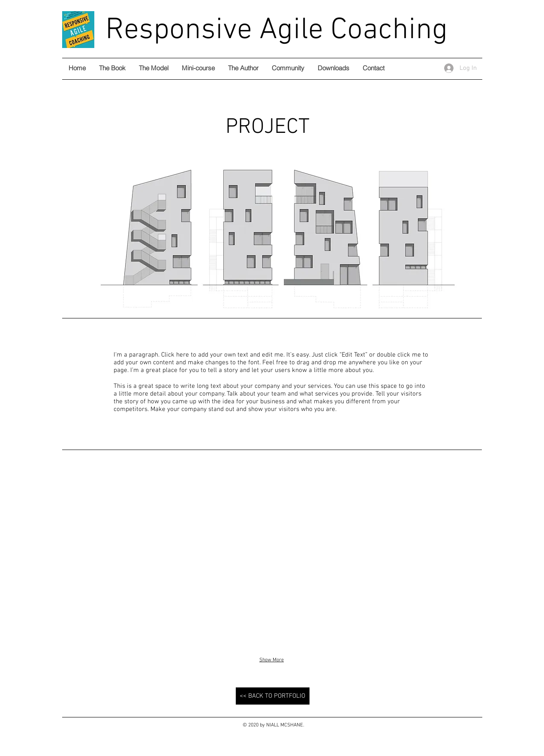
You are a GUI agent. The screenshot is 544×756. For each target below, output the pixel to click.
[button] (130, 557)
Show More (272, 660)
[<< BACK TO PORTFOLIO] (273, 696)
